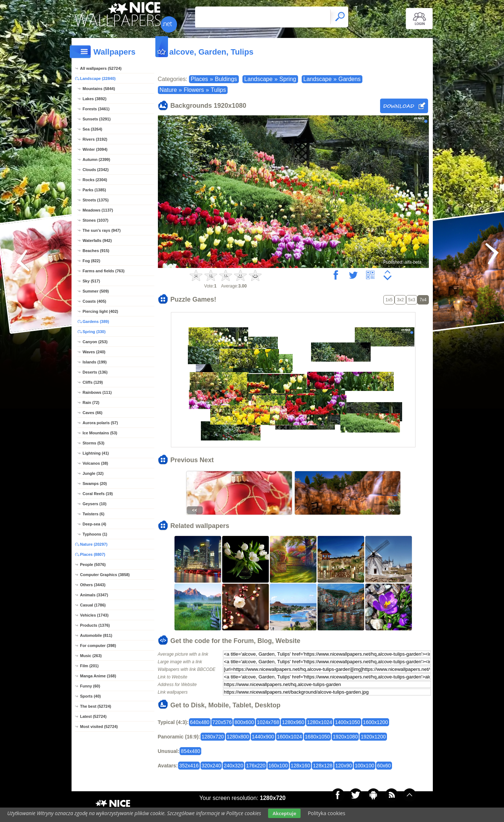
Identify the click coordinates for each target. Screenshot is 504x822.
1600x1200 (376, 722)
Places (199, 79)
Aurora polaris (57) (100, 423)
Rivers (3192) (95, 139)
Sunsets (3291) (97, 119)
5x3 (412, 300)
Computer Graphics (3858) (105, 575)
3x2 (400, 300)
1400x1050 (347, 722)
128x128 (323, 766)
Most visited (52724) (99, 727)
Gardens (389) (96, 321)
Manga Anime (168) (98, 676)
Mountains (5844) (99, 89)
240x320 (233, 766)
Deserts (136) (95, 372)
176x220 (256, 766)
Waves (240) (94, 352)
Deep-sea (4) (94, 524)
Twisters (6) (94, 514)
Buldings (226, 79)
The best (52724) (96, 706)
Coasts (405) (94, 301)
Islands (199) (95, 362)
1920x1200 (373, 737)
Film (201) (89, 666)
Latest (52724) (93, 716)
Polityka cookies (327, 813)
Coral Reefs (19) (98, 494)
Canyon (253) (95, 342)
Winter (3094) (95, 149)
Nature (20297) (94, 544)
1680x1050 (317, 737)
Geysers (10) (95, 504)
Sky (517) (91, 281)
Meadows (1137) (98, 210)
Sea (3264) (92, 129)
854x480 (190, 751)
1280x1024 (320, 722)
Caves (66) (93, 413)
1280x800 (238, 737)
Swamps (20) (95, 484)
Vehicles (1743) (94, 615)
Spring (288, 79)
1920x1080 (345, 737)
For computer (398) (98, 646)
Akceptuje (284, 813)
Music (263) (91, 656)
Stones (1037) (96, 220)
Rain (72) (91, 403)
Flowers (194, 90)
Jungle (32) (93, 473)
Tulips (218, 90)
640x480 (200, 722)
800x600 (244, 722)
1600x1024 (290, 737)
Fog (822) (92, 261)
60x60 (384, 766)
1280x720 (213, 737)
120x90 (344, 766)
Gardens (350, 79)
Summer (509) (96, 291)
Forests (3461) (96, 109)
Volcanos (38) (96, 463)
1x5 (389, 300)
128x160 (301, 766)
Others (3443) (93, 585)
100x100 (365, 766)
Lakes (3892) (95, 99)
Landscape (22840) (98, 78)
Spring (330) (94, 332)
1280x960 (293, 722)
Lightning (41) (96, 453)
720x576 (222, 722)
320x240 (211, 766)
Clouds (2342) (96, 170)
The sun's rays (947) (102, 230)
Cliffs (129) (93, 382)
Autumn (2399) (96, 159)
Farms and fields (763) (104, 271)
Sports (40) (91, 696)
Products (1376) (95, 625)
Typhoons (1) (95, 534)
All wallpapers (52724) (101, 68)
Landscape (258, 79)
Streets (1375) (96, 200)
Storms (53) (94, 443)
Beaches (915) (96, 251)
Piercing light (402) (100, 311)
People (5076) (93, 565)
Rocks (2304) (95, 180)
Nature (168, 90)
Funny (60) (90, 686)
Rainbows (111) (97, 392)
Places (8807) (93, 554)
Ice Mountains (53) (100, 433)
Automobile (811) (96, 635)
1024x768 (268, 722)
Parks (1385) (94, 190)
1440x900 (263, 737)
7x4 (423, 300)
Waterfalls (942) (97, 240)
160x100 (278, 766)
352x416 (189, 766)
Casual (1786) (93, 605)
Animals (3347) (94, 595)
